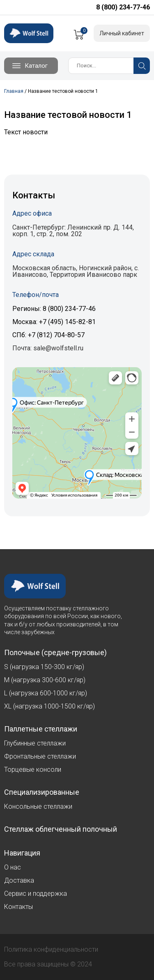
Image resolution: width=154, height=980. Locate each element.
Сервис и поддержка (36, 894)
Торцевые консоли (33, 770)
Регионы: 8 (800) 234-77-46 (54, 309)
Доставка (19, 880)
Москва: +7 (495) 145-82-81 (54, 322)
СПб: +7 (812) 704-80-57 (48, 335)
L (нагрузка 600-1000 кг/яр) (46, 693)
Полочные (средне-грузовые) (55, 653)
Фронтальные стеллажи (40, 756)
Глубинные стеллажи (35, 743)
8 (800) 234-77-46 (123, 7)
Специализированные (42, 792)
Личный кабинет (122, 33)
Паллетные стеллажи (41, 729)
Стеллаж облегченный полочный (61, 829)
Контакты (18, 907)
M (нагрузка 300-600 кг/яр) (45, 680)
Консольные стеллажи (38, 806)
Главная (14, 91)
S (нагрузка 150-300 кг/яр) (44, 667)
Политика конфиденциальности (51, 950)
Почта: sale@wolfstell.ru (48, 348)
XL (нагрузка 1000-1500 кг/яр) (49, 706)
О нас (13, 867)
